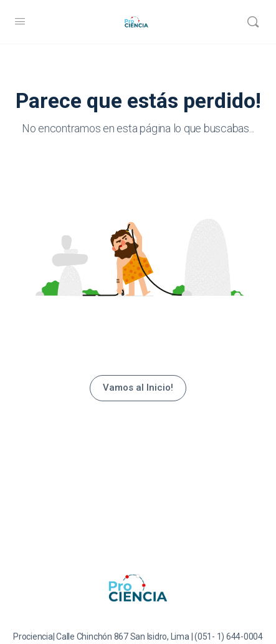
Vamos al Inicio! (138, 388)
